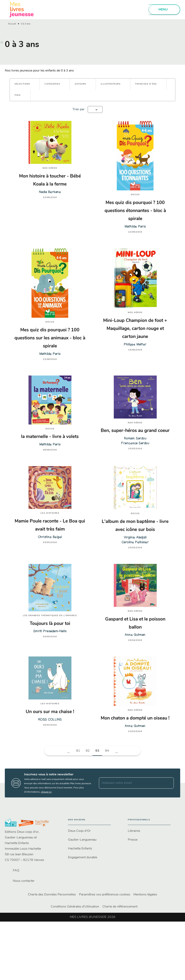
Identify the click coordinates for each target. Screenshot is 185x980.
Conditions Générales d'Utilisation (75, 907)
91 (78, 751)
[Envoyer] (169, 783)
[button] (25, 84)
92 (88, 751)
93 (97, 751)
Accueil (12, 24)
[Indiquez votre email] (131, 783)
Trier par (78, 109)
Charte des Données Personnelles (52, 895)
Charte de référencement (120, 907)
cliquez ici (46, 792)
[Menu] (164, 10)
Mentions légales (145, 895)
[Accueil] (22, 10)
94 (107, 751)
